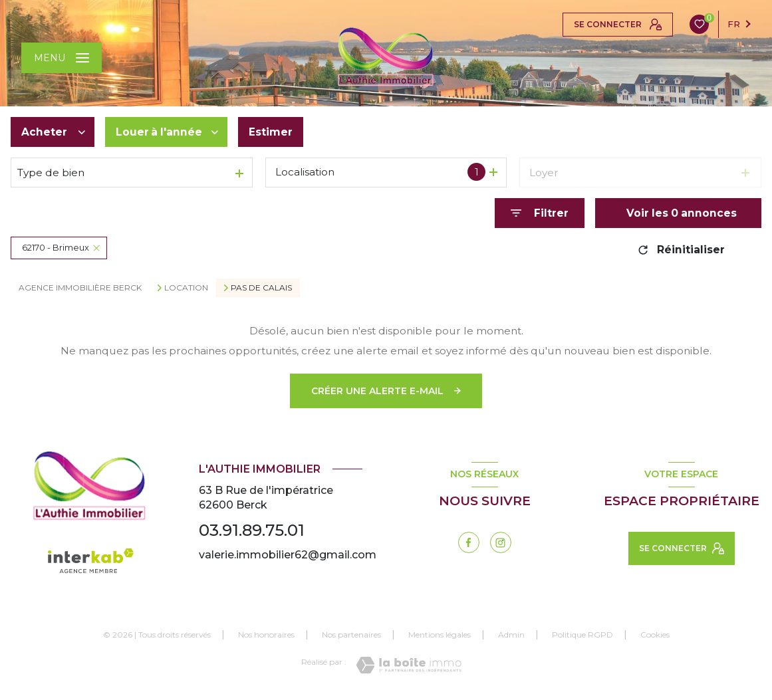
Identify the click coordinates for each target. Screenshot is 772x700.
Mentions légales (440, 635)
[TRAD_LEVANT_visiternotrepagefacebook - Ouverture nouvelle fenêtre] (469, 542)
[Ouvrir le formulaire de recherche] (540, 213)
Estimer (271, 132)
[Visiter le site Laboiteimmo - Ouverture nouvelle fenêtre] (409, 665)
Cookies (655, 635)
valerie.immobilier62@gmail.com (288, 555)
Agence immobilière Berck (80, 288)
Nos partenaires (351, 635)
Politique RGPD (582, 635)
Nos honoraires (266, 635)
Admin (511, 635)
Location (186, 288)
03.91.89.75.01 (252, 530)
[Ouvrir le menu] (62, 58)
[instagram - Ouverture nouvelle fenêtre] (501, 542)
